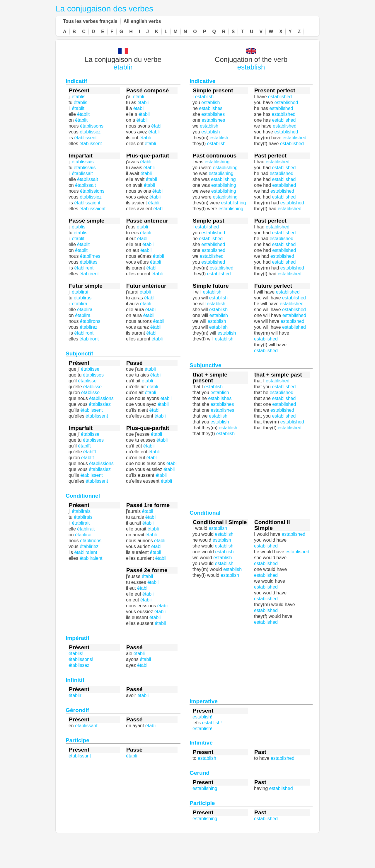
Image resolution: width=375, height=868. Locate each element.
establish (251, 67)
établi (154, 203)
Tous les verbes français (90, 21)
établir (123, 67)
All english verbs (142, 21)
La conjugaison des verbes (104, 9)
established (290, 428)
